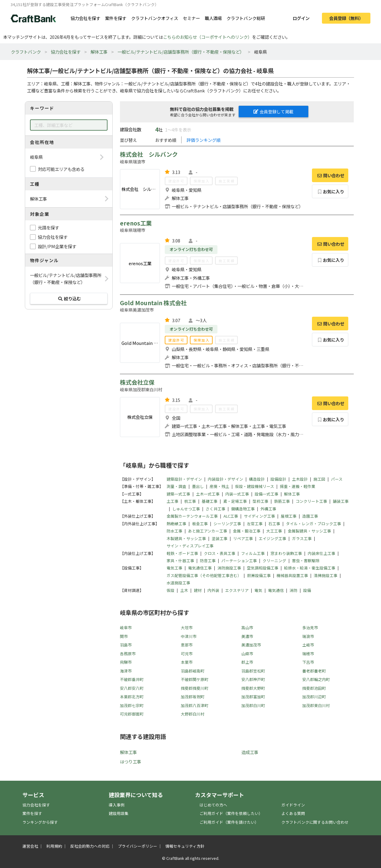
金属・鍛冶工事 (247, 531)
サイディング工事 (259, 516)
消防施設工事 (229, 568)
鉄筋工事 (282, 501)
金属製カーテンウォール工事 (192, 516)
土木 (184, 590)
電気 (258, 590)
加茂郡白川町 (253, 705)
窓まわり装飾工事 (286, 553)
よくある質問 (293, 813)
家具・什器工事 (180, 561)
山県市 (247, 654)
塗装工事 (220, 538)
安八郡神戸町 (253, 679)
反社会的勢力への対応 (90, 846)
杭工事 (190, 501)
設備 (307, 590)
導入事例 (117, 805)
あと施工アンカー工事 (208, 531)
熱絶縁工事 (176, 524)
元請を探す (48, 227)
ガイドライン (293, 805)
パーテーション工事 (239, 561)
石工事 (274, 524)
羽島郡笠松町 (253, 671)
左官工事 (255, 524)
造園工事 (310, 516)
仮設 (171, 590)
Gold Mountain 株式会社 (153, 303)
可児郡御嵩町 (132, 714)
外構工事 (268, 509)
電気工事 (174, 568)
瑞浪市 (308, 636)
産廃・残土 (219, 486)
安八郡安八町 (132, 688)
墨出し (198, 486)
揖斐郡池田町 (314, 688)
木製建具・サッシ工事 (186, 538)
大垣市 (187, 628)
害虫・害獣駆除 (306, 561)
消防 (293, 590)
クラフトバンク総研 (246, 18)
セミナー (191, 18)
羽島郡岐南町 (193, 671)
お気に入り (330, 191)
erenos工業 (136, 223)
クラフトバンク (26, 52)
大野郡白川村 (193, 714)
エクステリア (237, 590)
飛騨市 (126, 662)
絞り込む (69, 298)
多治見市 (310, 628)
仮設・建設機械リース (255, 486)
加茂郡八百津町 (195, 705)
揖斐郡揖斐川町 (195, 688)
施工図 (319, 479)
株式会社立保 (137, 382)
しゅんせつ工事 (186, 509)
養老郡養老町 (314, 671)
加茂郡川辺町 (314, 697)
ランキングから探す (40, 822)
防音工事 (208, 561)
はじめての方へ (213, 805)
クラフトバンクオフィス (155, 18)
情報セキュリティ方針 (185, 846)
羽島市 (126, 645)
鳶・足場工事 (235, 501)
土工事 (172, 501)
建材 (198, 590)
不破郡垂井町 (132, 679)
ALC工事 (231, 516)
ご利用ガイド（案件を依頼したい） (231, 813)
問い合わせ (330, 175)
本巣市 (187, 662)
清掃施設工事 (326, 575)
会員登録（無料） (346, 18)
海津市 (126, 671)
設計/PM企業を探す (57, 246)
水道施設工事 (178, 583)
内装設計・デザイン (225, 479)
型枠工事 (260, 501)
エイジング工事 (272, 538)
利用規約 (54, 846)
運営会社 (30, 846)
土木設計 (300, 479)
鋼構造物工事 (243, 509)
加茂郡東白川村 (316, 705)
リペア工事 (243, 538)
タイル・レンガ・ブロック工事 (313, 524)
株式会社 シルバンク (149, 154)
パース (337, 479)
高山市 (247, 628)
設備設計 (278, 479)
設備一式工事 (267, 494)
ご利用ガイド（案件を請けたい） (229, 822)
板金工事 (200, 524)
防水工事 (174, 531)
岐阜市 (126, 628)
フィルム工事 (253, 553)
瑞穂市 (308, 654)
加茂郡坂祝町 (193, 697)
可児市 (187, 654)
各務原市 (128, 654)
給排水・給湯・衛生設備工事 (310, 568)
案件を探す (116, 18)
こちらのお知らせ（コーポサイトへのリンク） (207, 37)
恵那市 (187, 645)
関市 (124, 636)
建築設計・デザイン (184, 479)
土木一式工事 (208, 494)
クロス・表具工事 (220, 553)
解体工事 (99, 52)
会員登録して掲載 (273, 112)
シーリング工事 (227, 524)
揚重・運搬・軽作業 (298, 486)
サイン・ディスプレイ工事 (190, 546)
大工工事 (274, 531)
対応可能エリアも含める (61, 169)
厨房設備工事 (259, 575)
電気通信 (276, 590)
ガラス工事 (302, 538)
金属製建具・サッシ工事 (309, 531)
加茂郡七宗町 (132, 705)
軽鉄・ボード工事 (182, 553)
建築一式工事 (178, 494)
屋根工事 (289, 516)
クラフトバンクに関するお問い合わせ (315, 822)
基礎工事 (210, 501)
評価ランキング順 (204, 140)
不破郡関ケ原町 (195, 679)
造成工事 (250, 752)
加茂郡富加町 (253, 697)
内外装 (213, 590)
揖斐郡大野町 (253, 688)
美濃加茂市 (251, 645)
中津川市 (189, 636)
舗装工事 (341, 501)
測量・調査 (176, 486)
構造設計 (257, 479)
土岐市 (308, 645)
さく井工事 (215, 509)
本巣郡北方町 (132, 697)
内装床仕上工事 (321, 553)
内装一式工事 (237, 494)
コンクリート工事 (311, 501)
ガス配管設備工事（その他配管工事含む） (204, 575)
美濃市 (247, 636)
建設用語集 (119, 813)
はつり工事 (131, 761)
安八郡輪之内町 (316, 679)
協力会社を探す (85, 18)
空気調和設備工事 (263, 568)
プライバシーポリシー (137, 846)
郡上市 (247, 662)
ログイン (301, 18)
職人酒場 (213, 18)
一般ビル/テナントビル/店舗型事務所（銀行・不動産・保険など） (181, 52)
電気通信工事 (200, 568)
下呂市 (308, 662)
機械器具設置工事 (292, 575)
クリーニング (274, 561)
